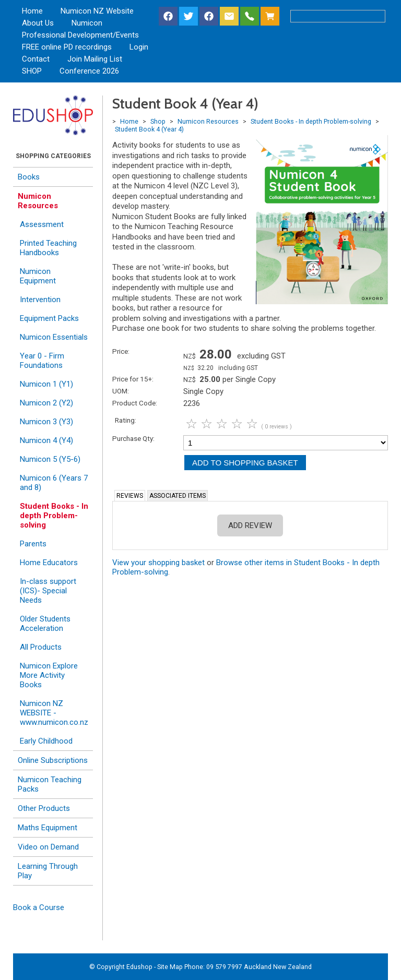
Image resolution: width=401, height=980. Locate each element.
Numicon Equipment (38, 276)
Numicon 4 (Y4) (46, 440)
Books (29, 177)
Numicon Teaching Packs (50, 784)
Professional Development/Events (80, 35)
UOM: (121, 391)
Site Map (170, 967)
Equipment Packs (49, 318)
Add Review (250, 525)
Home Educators (49, 563)
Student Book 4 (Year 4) (149, 129)
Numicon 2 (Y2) (46, 403)
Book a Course (39, 907)
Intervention (40, 300)
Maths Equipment (48, 828)
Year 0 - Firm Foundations (42, 361)
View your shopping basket (158, 563)
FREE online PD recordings (67, 47)
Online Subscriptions (53, 760)
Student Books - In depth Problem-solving (54, 516)
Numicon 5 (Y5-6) (50, 459)
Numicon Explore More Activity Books (49, 675)
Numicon (87, 23)
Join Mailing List (95, 59)
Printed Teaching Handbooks (48, 248)
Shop (158, 121)
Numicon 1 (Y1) (46, 384)
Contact (36, 59)
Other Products (44, 808)
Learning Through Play (48, 871)
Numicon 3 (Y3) (46, 422)
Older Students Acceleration (45, 624)
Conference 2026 (89, 71)
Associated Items (178, 496)
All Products (41, 647)
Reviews (130, 496)
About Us (38, 23)
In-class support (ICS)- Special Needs (48, 591)
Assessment (42, 224)
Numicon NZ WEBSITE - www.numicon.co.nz (54, 713)
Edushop (139, 967)
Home (32, 11)
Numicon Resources (38, 201)
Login (139, 47)
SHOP (32, 71)
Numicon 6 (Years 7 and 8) (54, 483)
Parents (33, 544)
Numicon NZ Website (97, 11)
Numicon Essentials (54, 337)
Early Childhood (46, 741)
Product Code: (135, 403)
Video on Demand (48, 847)
